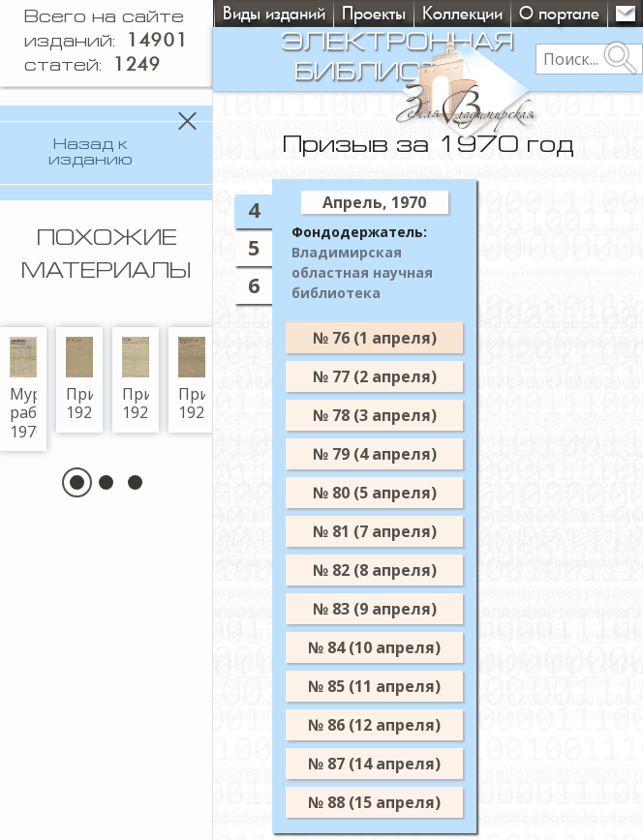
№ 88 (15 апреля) (393, 802)
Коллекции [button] (462, 13)
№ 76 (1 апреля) (393, 338)
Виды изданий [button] (274, 13)
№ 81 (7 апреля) (393, 531)
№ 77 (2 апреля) (393, 376)
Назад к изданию (100, 145)
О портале (559, 13)
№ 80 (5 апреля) (393, 493)
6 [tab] (272, 285)
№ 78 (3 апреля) (393, 415)
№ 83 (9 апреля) (393, 609)
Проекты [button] (374, 13)
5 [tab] (272, 247)
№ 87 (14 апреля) (393, 764)
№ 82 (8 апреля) (393, 570)
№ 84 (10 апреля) (393, 647)
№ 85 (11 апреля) (393, 686)
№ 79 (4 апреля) (393, 454)
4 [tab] (272, 210)
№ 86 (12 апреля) (393, 725)
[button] (87, 608)
